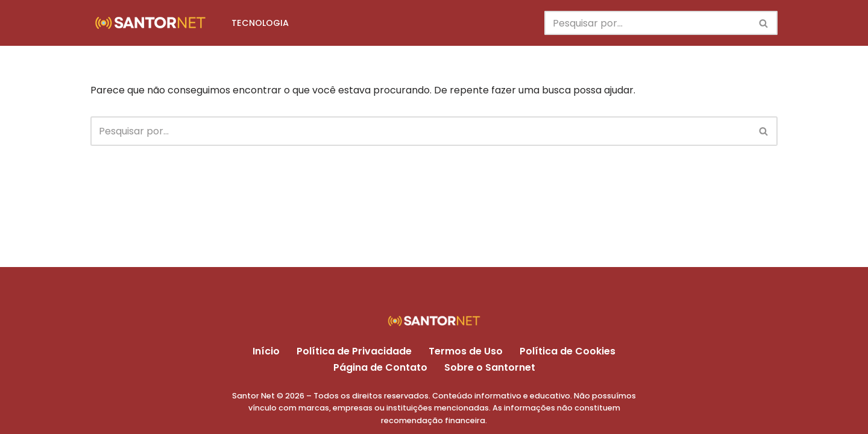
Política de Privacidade (354, 351)
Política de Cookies (568, 351)
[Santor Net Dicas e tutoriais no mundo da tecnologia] (151, 23)
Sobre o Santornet (490, 367)
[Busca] (647, 23)
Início (266, 351)
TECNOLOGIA (260, 23)
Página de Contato (380, 367)
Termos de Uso (466, 351)
